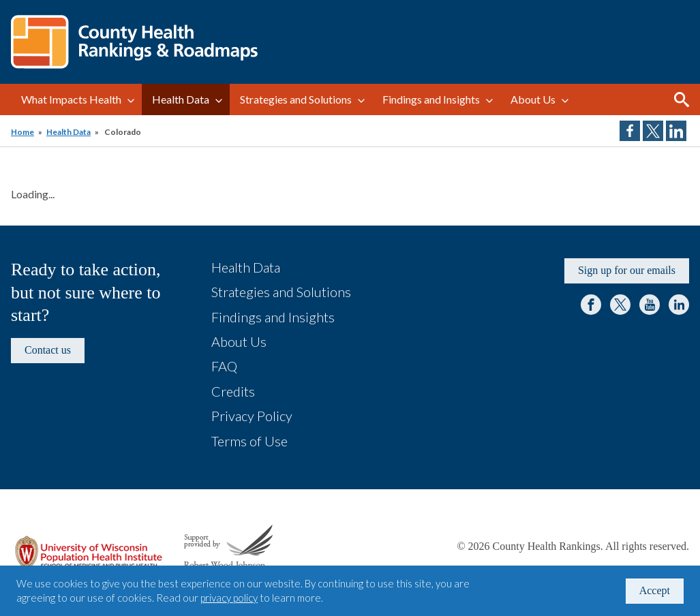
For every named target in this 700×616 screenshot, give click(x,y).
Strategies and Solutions (296, 99)
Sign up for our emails (627, 270)
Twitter (620, 305)
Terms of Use (249, 441)
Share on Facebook (630, 131)
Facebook (591, 305)
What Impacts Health (71, 99)
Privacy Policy (252, 416)
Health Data (181, 99)
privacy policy (229, 598)
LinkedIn (679, 305)
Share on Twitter (653, 131)
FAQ (224, 366)
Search (682, 99)
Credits (233, 391)
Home (22, 132)
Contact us (48, 350)
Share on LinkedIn (676, 131)
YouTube (650, 305)
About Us (533, 99)
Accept (655, 590)
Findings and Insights (431, 99)
